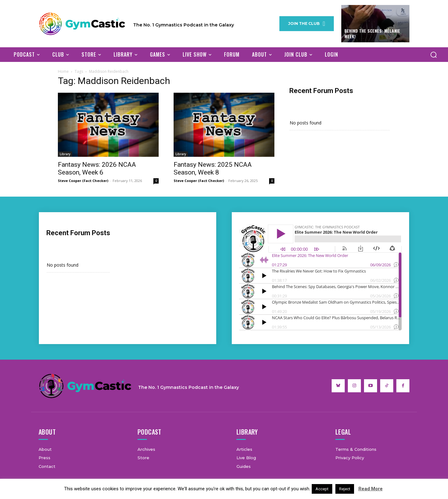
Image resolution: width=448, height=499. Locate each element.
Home (63, 71)
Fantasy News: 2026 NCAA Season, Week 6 (97, 168)
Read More (371, 489)
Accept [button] (322, 489)
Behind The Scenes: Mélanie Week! (372, 33)
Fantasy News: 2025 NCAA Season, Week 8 (213, 168)
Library (65, 154)
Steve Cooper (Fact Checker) (83, 181)
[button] (433, 54)
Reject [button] (345, 489)
